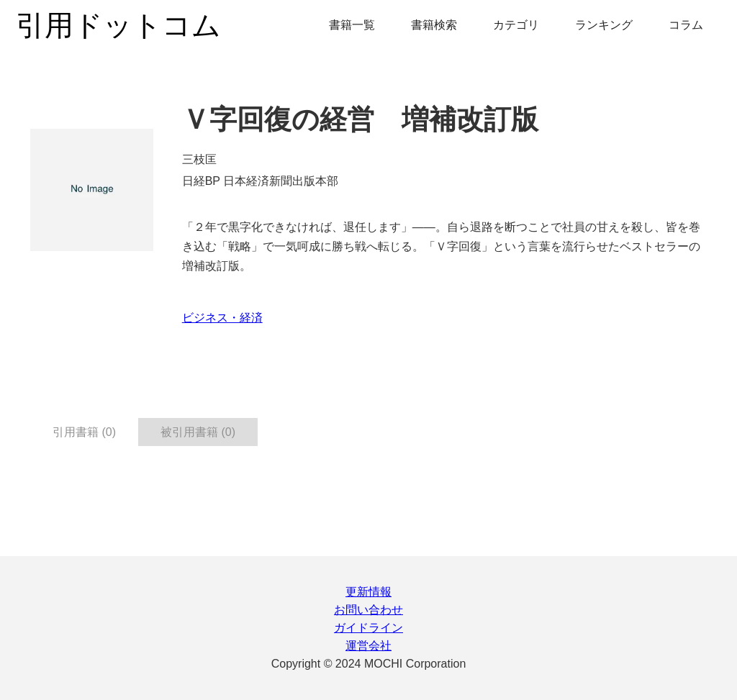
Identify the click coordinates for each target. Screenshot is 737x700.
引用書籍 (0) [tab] (84, 432)
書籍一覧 (352, 25)
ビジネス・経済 (222, 318)
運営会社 (368, 646)
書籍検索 (434, 25)
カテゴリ (516, 25)
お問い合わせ (368, 610)
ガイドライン (368, 628)
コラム (686, 25)
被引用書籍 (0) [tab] (198, 432)
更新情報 (368, 592)
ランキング (604, 25)
